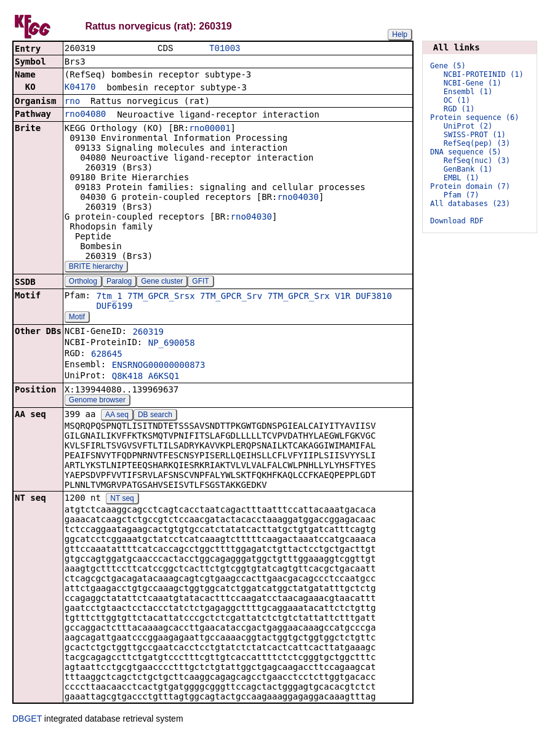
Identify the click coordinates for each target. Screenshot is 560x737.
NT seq (122, 500)
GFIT (200, 282)
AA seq (117, 416)
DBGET (27, 720)
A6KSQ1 (164, 377)
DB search (155, 416)
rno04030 (298, 198)
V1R (342, 297)
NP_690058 (172, 344)
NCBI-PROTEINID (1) (484, 74)
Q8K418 (128, 377)
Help (400, 34)
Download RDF (457, 221)
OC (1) (457, 100)
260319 (148, 333)
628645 (107, 355)
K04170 (80, 88)
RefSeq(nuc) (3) (477, 161)
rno (72, 102)
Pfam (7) (462, 195)
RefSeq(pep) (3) (477, 143)
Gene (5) (448, 66)
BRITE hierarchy (96, 268)
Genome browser (97, 401)
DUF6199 (114, 307)
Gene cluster (162, 282)
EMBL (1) (462, 178)
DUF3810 (374, 297)
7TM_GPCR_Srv (231, 297)
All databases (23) (470, 204)
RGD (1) (459, 109)
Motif (77, 318)
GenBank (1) (468, 169)
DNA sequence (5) (466, 152)
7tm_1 (109, 297)
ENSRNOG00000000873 (159, 366)
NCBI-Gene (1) (473, 83)
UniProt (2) (468, 126)
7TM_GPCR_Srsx (161, 297)
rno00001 (210, 129)
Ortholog (83, 282)
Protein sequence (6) (475, 118)
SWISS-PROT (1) (475, 135)
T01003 (225, 49)
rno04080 (85, 115)
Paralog (119, 282)
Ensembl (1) (468, 92)
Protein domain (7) (470, 186)
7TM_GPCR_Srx (299, 297)
